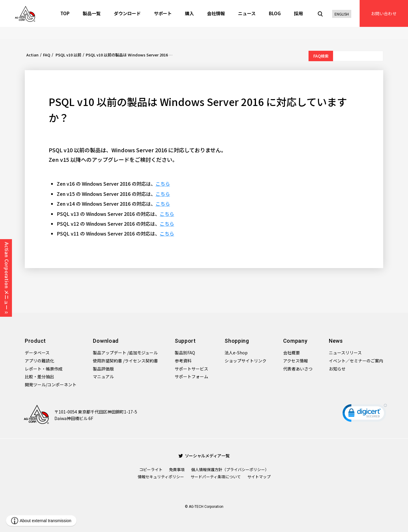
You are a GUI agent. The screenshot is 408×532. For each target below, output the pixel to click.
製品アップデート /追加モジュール (125, 353)
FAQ (47, 55)
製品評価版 (103, 369)
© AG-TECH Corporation (204, 507)
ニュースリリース (345, 353)
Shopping (237, 341)
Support (185, 341)
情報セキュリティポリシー (161, 477)
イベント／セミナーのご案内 (356, 361)
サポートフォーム (191, 376)
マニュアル (103, 376)
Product (35, 341)
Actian (32, 55)
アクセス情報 (296, 361)
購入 (189, 13)
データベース (37, 353)
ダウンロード (127, 13)
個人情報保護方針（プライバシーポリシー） (230, 469)
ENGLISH (342, 14)
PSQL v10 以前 (68, 55)
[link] (365, 414)
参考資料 (183, 361)
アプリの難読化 (39, 361)
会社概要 (292, 353)
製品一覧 (92, 13)
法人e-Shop (236, 353)
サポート (163, 13)
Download (106, 341)
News (336, 341)
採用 (298, 13)
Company (295, 341)
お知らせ (337, 369)
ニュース (247, 13)
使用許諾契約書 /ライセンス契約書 (125, 361)
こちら (163, 184)
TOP (65, 13)
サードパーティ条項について (216, 477)
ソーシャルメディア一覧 (204, 456)
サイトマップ (259, 477)
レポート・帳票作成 (44, 369)
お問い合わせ (384, 13)
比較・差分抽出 (39, 376)
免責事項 (177, 469)
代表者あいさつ (298, 369)
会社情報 (216, 13)
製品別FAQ (185, 353)
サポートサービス (191, 369)
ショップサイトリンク (246, 361)
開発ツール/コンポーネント (51, 385)
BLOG (275, 13)
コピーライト (151, 469)
